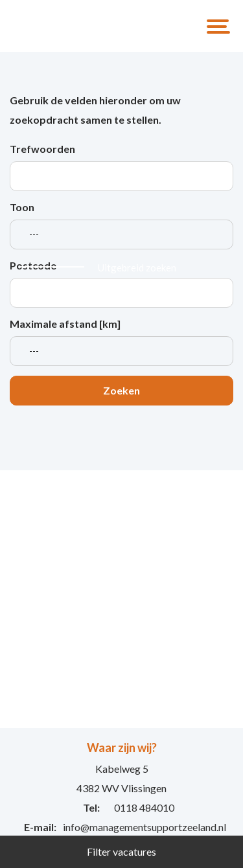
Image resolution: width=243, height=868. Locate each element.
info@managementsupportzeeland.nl (145, 827)
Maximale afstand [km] (65, 324)
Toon (22, 207)
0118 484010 (144, 807)
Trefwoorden (42, 149)
